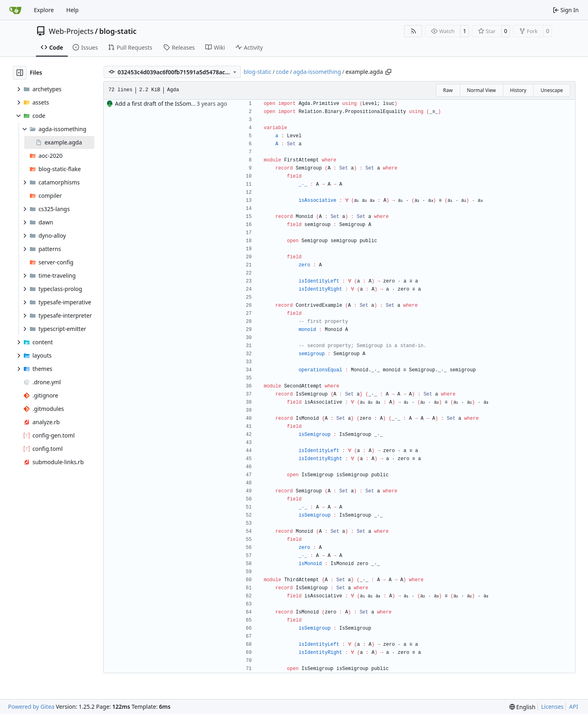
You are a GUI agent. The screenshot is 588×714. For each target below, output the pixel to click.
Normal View (482, 90)
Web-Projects (71, 31)
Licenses (553, 707)
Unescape (552, 90)
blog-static (118, 31)
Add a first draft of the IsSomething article (171, 104)
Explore (44, 10)
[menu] (522, 707)
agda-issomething (317, 72)
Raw (448, 90)
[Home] (15, 10)
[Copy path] (388, 72)
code (282, 72)
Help (72, 10)
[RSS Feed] (413, 31)
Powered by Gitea (31, 707)
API (573, 707)
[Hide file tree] (20, 73)
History (518, 90)
